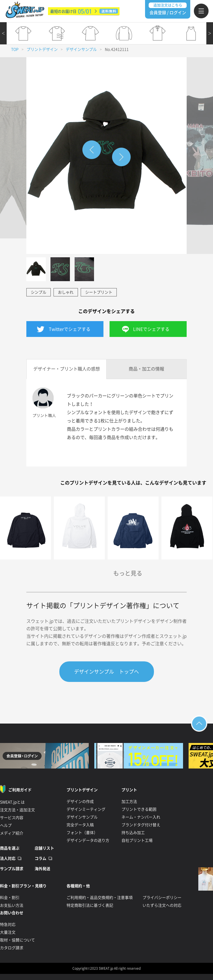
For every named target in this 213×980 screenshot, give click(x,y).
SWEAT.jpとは (12, 802)
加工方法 (129, 802)
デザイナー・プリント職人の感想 (67, 369)
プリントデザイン (42, 49)
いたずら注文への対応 (162, 905)
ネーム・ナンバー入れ (141, 817)
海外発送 (42, 869)
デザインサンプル (81, 49)
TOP (15, 49)
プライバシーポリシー (162, 898)
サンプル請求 (12, 869)
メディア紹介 (12, 833)
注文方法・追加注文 (17, 810)
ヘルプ (6, 825)
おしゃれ (66, 292)
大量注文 (8, 932)
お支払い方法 (12, 905)
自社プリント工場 (137, 840)
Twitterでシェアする (70, 329)
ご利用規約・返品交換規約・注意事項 (100, 898)
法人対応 (8, 858)
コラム (40, 858)
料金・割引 (10, 898)
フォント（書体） (82, 833)
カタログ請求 (12, 948)
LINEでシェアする (151, 329)
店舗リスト (44, 848)
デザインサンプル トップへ (106, 672)
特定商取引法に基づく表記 (90, 905)
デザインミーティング (86, 809)
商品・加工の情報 (146, 369)
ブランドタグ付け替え (141, 825)
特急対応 (8, 924)
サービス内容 (12, 818)
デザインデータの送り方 (88, 840)
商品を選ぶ (10, 848)
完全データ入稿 (80, 825)
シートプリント (99, 292)
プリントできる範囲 (139, 809)
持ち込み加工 (133, 833)
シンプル (39, 292)
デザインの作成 (80, 802)
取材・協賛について (17, 940)
